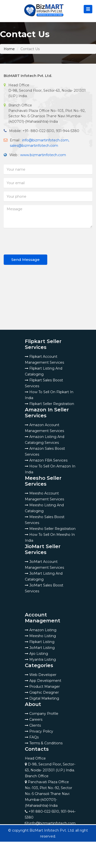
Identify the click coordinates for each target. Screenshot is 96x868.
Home (9, 49)
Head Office (50, 764)
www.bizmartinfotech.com (43, 155)
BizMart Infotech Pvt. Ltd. (52, 830)
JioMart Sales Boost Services (44, 588)
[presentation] (41, 241)
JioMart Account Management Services (44, 565)
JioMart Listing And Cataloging (44, 576)
